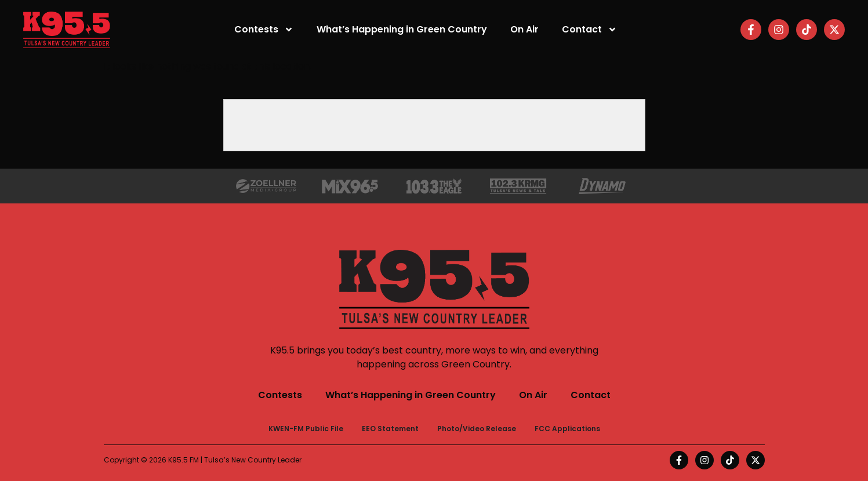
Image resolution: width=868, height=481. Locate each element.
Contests (264, 30)
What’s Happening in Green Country (402, 29)
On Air (524, 29)
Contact (589, 30)
